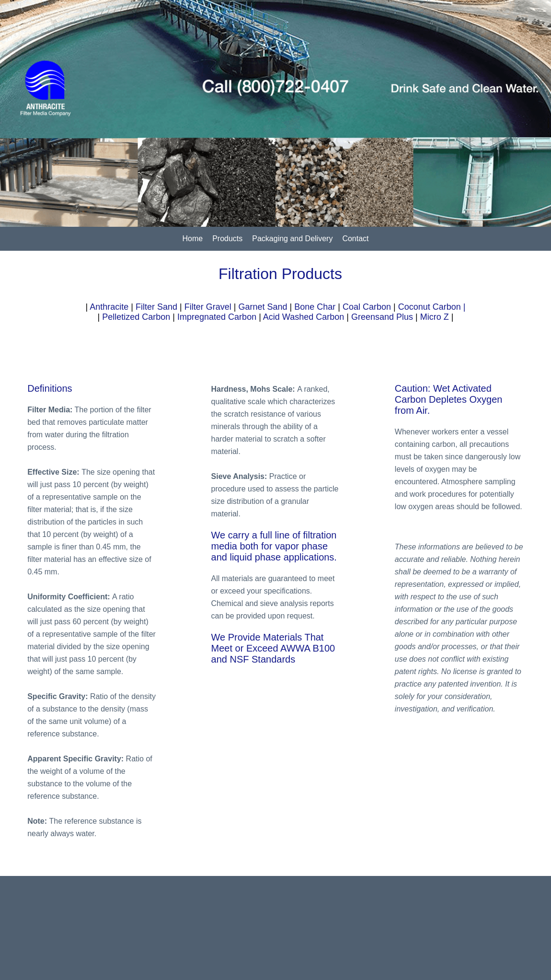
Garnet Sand (263, 307)
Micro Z (435, 317)
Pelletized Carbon (136, 317)
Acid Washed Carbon (304, 317)
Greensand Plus (382, 317)
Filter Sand (156, 307)
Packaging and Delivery (292, 239)
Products (227, 239)
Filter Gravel (208, 307)
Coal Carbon (367, 307)
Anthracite (109, 307)
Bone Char (315, 307)
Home (192, 239)
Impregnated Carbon (217, 317)
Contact (355, 239)
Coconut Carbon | (432, 307)
